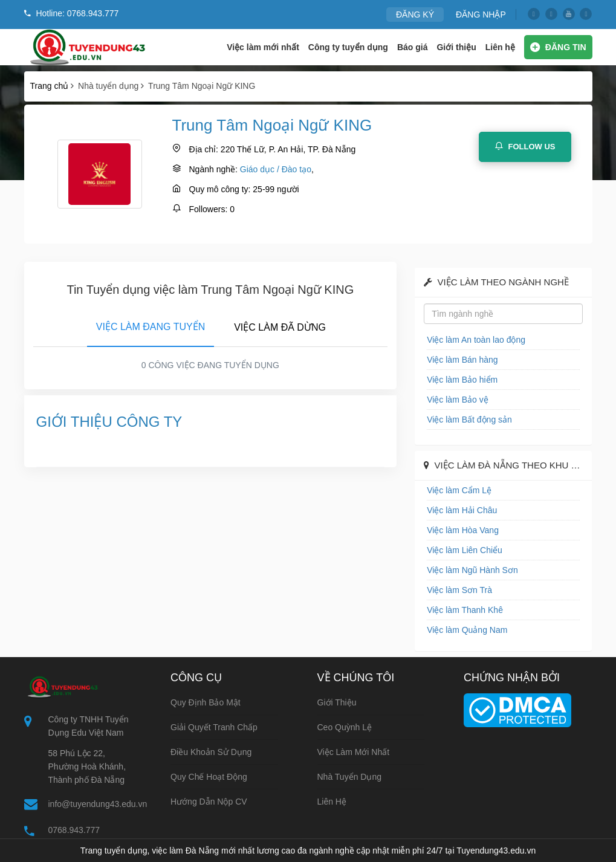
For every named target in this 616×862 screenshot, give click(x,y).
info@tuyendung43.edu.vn (98, 804)
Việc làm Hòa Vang (463, 530)
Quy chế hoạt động (209, 777)
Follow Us (525, 146)
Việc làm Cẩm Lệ (459, 490)
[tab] (151, 325)
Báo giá (413, 47)
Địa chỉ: (204, 149)
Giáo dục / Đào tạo (276, 169)
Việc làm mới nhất (263, 47)
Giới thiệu (456, 47)
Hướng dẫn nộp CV (209, 802)
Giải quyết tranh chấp (214, 727)
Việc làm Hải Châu (462, 510)
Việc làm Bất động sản (469, 420)
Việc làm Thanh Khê (465, 610)
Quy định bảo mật (206, 702)
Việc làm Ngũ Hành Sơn (472, 570)
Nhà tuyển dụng (350, 777)
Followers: (209, 209)
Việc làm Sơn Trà (459, 590)
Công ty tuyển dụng (348, 47)
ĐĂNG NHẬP (481, 15)
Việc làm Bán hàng (462, 360)
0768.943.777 (74, 830)
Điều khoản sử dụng (211, 752)
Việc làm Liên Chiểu (465, 550)
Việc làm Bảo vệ (458, 400)
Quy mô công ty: (220, 189)
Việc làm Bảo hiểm (462, 380)
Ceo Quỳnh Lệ (345, 727)
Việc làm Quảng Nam (467, 630)
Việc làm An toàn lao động (476, 340)
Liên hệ (500, 47)
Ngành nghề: (213, 169)
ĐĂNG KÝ (415, 15)
